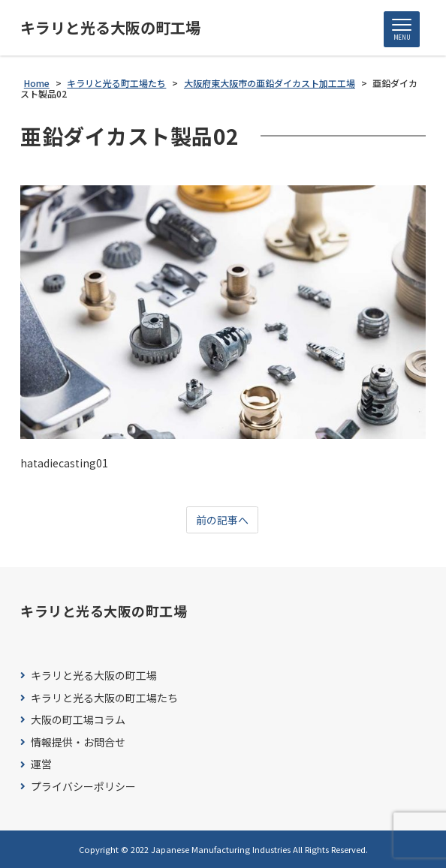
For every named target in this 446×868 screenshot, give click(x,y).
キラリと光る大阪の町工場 (110, 28)
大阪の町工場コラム (78, 720)
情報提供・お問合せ (78, 742)
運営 (41, 764)
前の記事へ (222, 520)
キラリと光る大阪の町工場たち (104, 698)
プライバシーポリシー (83, 787)
